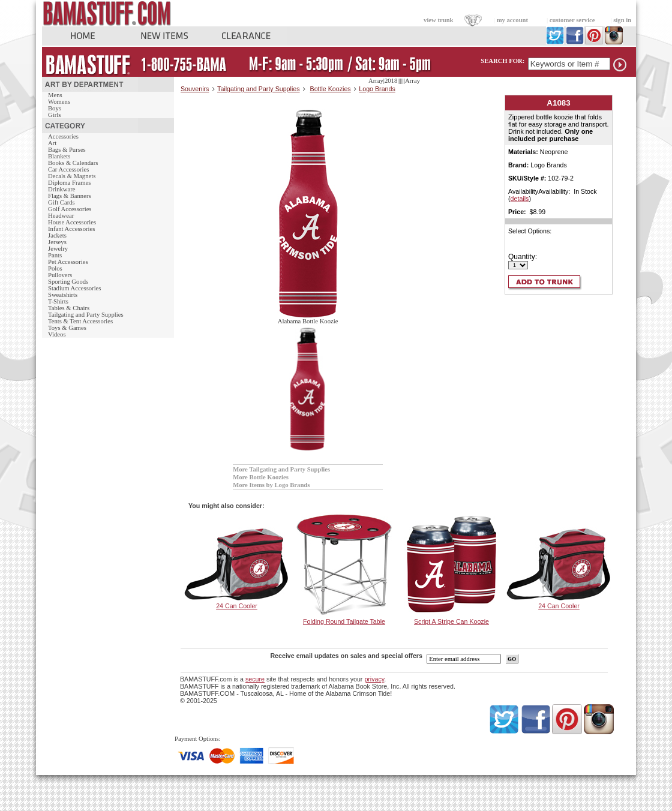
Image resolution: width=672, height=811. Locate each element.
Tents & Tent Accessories (80, 321)
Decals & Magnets (72, 176)
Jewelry (58, 249)
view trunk (438, 20)
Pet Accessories (68, 262)
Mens (55, 95)
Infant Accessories (71, 229)
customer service (572, 20)
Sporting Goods (68, 282)
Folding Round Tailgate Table (344, 621)
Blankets (59, 156)
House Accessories (72, 222)
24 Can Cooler (237, 606)
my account (512, 20)
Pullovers (60, 275)
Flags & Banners (70, 196)
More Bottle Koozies (261, 477)
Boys (55, 108)
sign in (622, 20)
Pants (55, 255)
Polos (55, 268)
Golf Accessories (70, 209)
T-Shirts (58, 301)
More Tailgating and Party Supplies (281, 469)
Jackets (57, 235)
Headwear (61, 216)
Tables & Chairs (69, 308)
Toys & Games (67, 328)
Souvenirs (195, 89)
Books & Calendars (73, 163)
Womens (59, 102)
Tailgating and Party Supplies (86, 315)
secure (255, 679)
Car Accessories (68, 169)
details (520, 199)
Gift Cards (61, 202)
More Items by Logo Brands (271, 485)
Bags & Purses (67, 150)
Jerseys (57, 242)
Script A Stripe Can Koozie (451, 621)
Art (52, 143)
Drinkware (62, 189)
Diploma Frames (69, 183)
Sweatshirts (63, 295)
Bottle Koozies (331, 89)
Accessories (63, 136)
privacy (374, 679)
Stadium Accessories (75, 288)
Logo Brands (377, 89)
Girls (54, 115)
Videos (57, 334)
